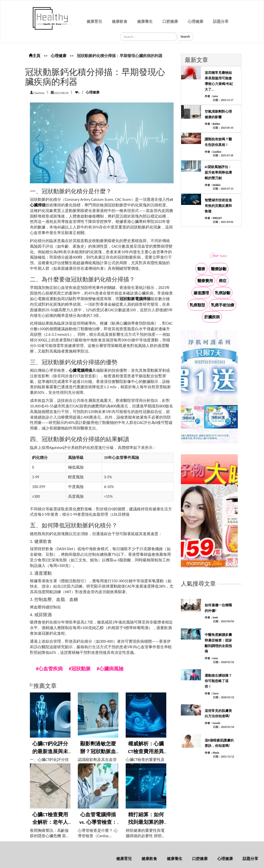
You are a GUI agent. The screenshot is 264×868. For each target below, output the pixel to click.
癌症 (223, 281)
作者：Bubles (212, 124)
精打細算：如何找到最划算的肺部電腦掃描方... (146, 822)
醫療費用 (205, 281)
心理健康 (195, 21)
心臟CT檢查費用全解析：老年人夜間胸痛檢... (50, 822)
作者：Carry (212, 694)
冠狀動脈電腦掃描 (135, 299)
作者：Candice (213, 152)
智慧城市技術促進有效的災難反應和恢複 (218, 206)
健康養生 (145, 21)
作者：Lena (211, 96)
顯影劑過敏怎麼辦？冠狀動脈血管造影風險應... (98, 751)
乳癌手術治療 (223, 305)
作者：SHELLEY (213, 218)
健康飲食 (120, 21)
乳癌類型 (197, 305)
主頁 (35, 56)
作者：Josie (211, 618)
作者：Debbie (213, 185)
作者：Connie (213, 723)
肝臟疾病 (212, 317)
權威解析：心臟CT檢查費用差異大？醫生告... (146, 751)
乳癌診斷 (223, 293)
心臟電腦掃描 (80, 370)
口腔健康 (170, 21)
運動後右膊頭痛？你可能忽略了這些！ (218, 681)
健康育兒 (94, 21)
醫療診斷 (219, 269)
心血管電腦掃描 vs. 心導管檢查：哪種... (98, 822)
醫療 (201, 269)
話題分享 (221, 21)
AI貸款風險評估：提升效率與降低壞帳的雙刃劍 (218, 173)
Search (185, 37)
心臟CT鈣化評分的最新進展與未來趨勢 (50, 751)
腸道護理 (201, 293)
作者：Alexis (212, 753)
